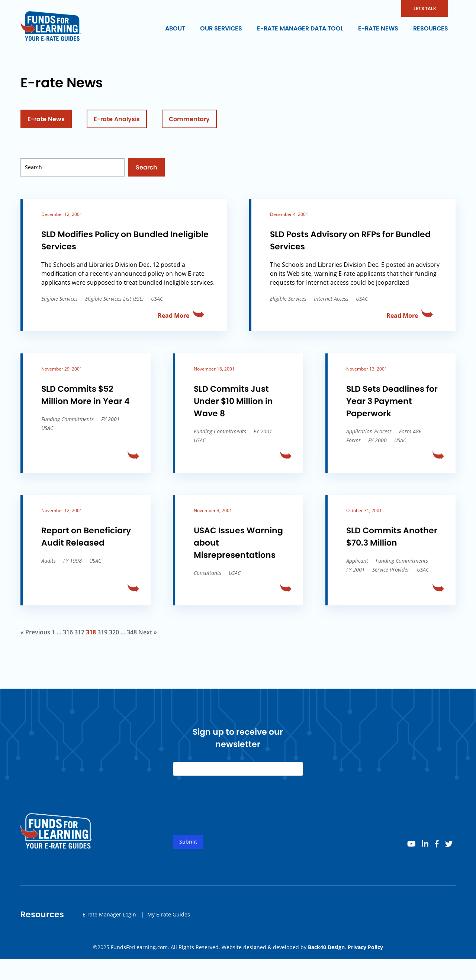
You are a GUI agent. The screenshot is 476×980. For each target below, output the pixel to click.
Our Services (221, 28)
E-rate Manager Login (109, 917)
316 (68, 632)
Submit (188, 845)
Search (147, 167)
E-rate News (378, 28)
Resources (431, 28)
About (175, 28)
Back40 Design (326, 947)
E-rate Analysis (117, 119)
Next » (148, 632)
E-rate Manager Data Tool (300, 28)
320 (114, 632)
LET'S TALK (425, 8)
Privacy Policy (365, 947)
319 (102, 632)
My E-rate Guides (169, 917)
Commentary (189, 119)
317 (79, 632)
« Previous (35, 632)
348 (132, 632)
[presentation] (229, 814)
